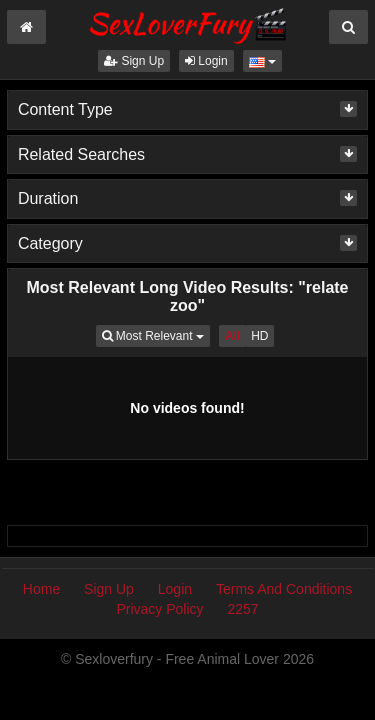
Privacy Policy (159, 609)
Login (206, 61)
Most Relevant (156, 334)
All (232, 336)
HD (259, 336)
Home (41, 589)
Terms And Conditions (284, 589)
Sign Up (134, 61)
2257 (242, 609)
